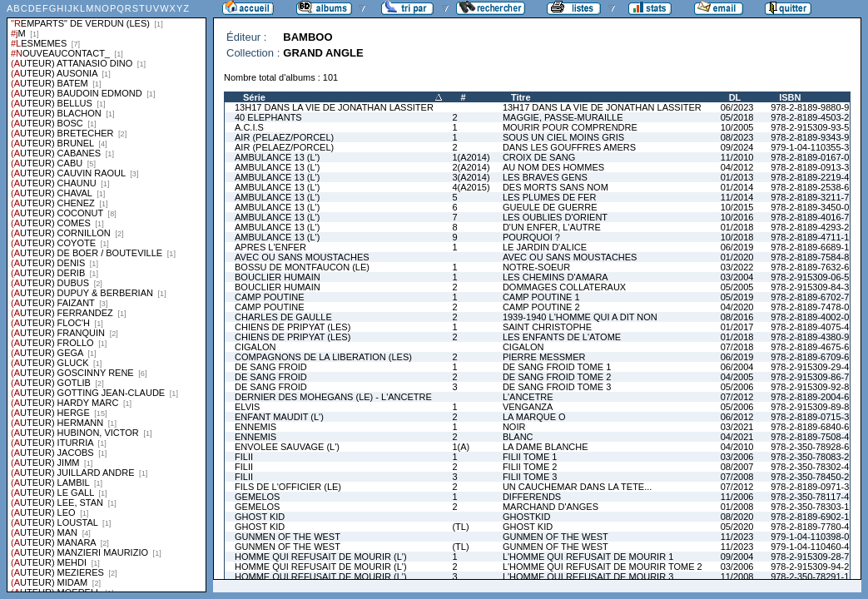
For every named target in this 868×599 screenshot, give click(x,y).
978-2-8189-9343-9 (810, 137)
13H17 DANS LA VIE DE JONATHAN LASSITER (334, 107)
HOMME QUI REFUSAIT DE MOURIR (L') (321, 557)
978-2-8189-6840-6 (810, 427)
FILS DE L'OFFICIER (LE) (288, 487)
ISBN (790, 97)
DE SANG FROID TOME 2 (557, 377)
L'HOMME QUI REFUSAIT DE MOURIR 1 (588, 557)
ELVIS (247, 407)
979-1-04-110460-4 (810, 547)
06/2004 (737, 367)
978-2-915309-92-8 (810, 387)
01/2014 (737, 187)
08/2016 (737, 317)
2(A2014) (471, 167)
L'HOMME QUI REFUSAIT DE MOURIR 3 (588, 577)
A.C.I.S (249, 127)
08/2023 (737, 137)
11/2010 (737, 157)
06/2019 (737, 247)
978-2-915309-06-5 (810, 277)
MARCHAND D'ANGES (551, 507)
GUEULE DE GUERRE (550, 207)
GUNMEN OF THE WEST (288, 537)
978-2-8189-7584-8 (810, 257)
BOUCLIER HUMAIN (278, 277)
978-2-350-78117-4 (810, 497)
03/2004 (737, 277)
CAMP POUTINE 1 (541, 297)
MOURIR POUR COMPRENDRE (570, 127)
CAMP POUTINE (270, 297)
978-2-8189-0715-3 (810, 417)
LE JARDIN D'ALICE (545, 247)
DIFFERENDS (532, 497)
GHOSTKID (526, 517)
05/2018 (737, 117)
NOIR (514, 427)
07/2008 (737, 477)
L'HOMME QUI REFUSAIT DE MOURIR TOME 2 (603, 567)
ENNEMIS (255, 427)
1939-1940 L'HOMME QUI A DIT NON (580, 317)
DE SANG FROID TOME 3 (557, 387)
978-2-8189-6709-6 (810, 357)
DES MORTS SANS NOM (556, 187)
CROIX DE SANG (539, 157)
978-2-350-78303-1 (810, 507)
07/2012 (737, 397)
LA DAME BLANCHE (546, 447)
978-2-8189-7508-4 (810, 437)
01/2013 (737, 177)
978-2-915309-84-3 (810, 287)
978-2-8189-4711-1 (810, 237)
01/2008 (737, 507)
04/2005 (737, 377)
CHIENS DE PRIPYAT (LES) (293, 327)
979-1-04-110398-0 (810, 537)
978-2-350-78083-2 (810, 457)
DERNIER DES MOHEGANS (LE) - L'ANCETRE (333, 397)
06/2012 (737, 417)
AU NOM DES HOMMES (553, 167)
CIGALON (255, 347)
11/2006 (737, 497)
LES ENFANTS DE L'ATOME (562, 337)
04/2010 (737, 447)
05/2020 (737, 527)
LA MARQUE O (534, 417)
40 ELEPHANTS (268, 117)
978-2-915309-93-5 (810, 127)
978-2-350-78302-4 (810, 467)
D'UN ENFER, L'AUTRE (552, 227)
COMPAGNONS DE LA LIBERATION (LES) (323, 357)
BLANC (518, 437)
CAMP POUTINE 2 (541, 307)
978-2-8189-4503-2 (810, 117)
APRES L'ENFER (270, 247)
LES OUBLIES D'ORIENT (555, 217)
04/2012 (737, 167)
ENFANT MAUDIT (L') (279, 417)
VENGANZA (528, 407)
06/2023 (737, 107)
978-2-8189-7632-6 (810, 267)
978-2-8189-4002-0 (810, 317)
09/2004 (737, 557)
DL (735, 97)
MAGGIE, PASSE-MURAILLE (563, 117)
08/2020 (737, 517)
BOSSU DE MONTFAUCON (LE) (302, 267)
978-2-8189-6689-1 (810, 247)
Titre (521, 97)
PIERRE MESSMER (544, 357)
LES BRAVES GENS (545, 177)
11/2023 (737, 537)
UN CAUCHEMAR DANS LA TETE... (578, 487)
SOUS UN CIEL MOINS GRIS (563, 137)
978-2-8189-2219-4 (810, 177)
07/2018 (737, 347)
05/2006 (737, 387)
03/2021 (737, 427)
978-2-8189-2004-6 (810, 397)
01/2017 (737, 327)
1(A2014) (471, 157)
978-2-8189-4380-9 (810, 337)
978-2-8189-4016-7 (810, 217)
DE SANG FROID (271, 367)
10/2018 (737, 237)
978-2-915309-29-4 (810, 367)
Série (254, 97)
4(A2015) (471, 187)
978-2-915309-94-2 (810, 567)
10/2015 (737, 207)
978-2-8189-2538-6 (810, 187)
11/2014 (737, 197)
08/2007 (737, 467)
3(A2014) (471, 177)
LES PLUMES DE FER (549, 197)
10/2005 (737, 127)
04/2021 (737, 437)
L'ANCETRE (528, 397)
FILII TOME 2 (530, 467)
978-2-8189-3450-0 (810, 207)
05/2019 (737, 297)
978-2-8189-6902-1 (810, 517)
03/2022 (737, 267)
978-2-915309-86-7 (810, 377)
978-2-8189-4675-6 (810, 347)
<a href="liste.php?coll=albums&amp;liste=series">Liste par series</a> (107, 296)
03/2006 (737, 457)
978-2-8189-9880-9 (810, 107)
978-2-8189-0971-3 (810, 487)
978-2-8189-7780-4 (810, 527)
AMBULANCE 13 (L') (277, 157)
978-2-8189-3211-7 (810, 197)
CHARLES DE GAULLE (283, 317)
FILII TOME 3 (530, 477)
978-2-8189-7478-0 (810, 307)
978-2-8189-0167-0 (810, 157)
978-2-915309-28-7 (810, 557)
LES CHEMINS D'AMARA (556, 277)
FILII (244, 457)
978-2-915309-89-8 (810, 407)
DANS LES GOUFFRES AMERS (569, 147)
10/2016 (737, 217)
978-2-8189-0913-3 (810, 167)
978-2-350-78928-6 (810, 447)
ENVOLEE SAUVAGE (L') (287, 447)
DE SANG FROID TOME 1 (557, 367)
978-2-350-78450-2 (810, 477)
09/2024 (737, 147)
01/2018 (737, 227)
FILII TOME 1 (530, 457)
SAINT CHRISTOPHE (547, 327)
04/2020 (737, 307)
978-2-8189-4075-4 (810, 327)
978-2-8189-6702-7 (810, 297)
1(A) (461, 447)
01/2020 (737, 257)
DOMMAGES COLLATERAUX (564, 287)
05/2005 (737, 287)
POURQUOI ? (531, 237)
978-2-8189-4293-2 (810, 227)
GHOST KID (260, 517)
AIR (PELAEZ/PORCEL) (284, 137)
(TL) (460, 527)
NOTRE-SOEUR (536, 267)
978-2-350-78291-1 (810, 577)
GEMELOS (257, 497)
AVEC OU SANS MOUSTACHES (302, 257)
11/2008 (737, 577)
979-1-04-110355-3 (810, 147)
